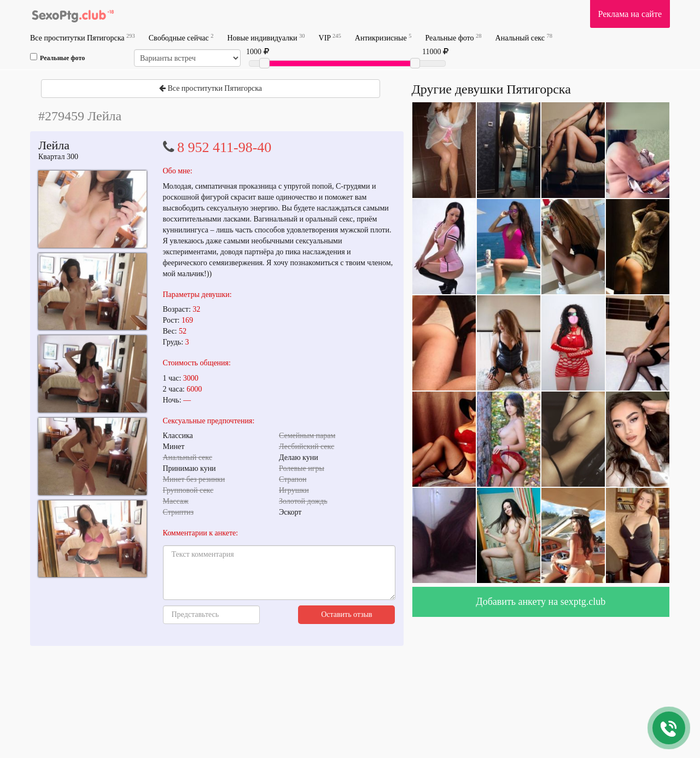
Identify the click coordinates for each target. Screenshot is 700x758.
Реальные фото (453, 37)
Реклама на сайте (630, 14)
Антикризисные (383, 37)
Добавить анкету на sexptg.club (541, 602)
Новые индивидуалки (266, 37)
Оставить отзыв (347, 614)
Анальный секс (524, 37)
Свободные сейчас (181, 37)
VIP (330, 37)
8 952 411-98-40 (224, 147)
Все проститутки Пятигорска (83, 37)
